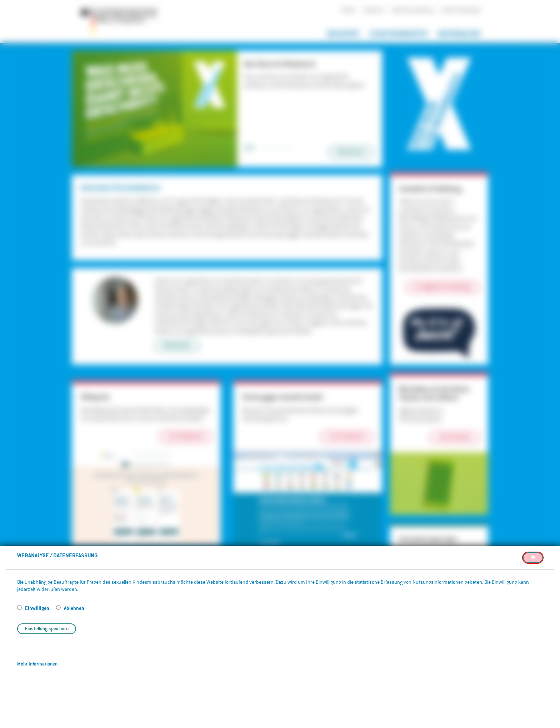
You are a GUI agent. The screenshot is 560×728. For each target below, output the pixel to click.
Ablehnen (74, 608)
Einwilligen (38, 608)
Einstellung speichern (47, 629)
